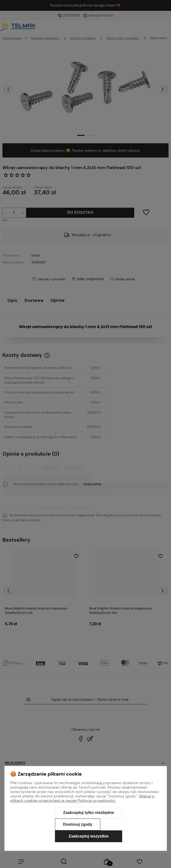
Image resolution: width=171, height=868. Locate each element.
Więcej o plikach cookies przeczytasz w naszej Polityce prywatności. (82, 798)
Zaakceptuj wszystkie (89, 836)
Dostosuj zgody (78, 824)
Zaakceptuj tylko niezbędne (89, 813)
